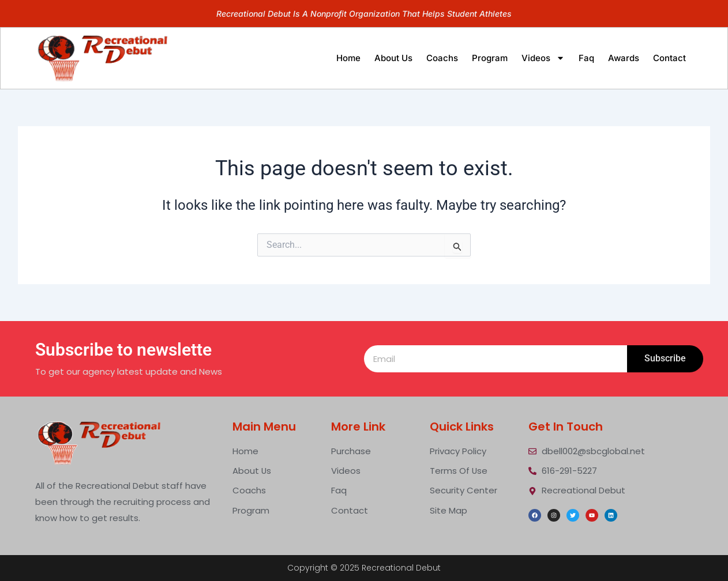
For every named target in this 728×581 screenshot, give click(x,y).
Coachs (442, 58)
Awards (624, 58)
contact (669, 58)
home (348, 58)
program (490, 58)
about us (393, 58)
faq (586, 58)
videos (543, 58)
